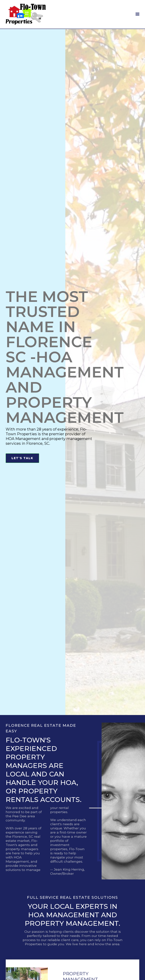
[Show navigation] (137, 14)
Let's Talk (22, 458)
